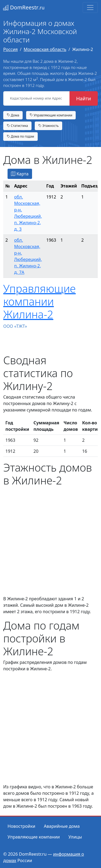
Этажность (48, 126)
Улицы (75, 837)
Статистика (17, 126)
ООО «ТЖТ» (15, 326)
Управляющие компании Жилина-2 (39, 301)
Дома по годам (20, 136)
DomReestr (24, 7)
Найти (84, 98)
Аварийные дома (62, 826)
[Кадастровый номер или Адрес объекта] (36, 98)
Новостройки (21, 826)
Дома (13, 115)
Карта (20, 174)
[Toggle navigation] (90, 8)
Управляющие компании (51, 115)
